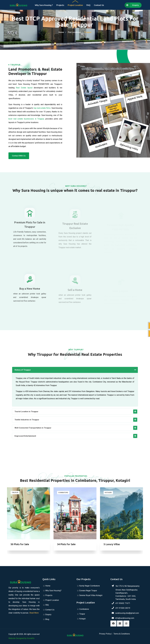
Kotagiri (108, 493)
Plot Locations (74, 32)
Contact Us (99, 5)
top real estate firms (42, 109)
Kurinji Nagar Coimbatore (90, 586)
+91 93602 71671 (123, 603)
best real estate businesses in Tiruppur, (26, 120)
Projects (60, 5)
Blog (47, 619)
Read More (34, 613)
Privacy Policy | (106, 634)
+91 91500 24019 (123, 608)
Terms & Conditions (122, 634)
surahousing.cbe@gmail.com (127, 613)
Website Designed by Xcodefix (21, 638)
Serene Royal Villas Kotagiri (91, 595)
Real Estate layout (24, 88)
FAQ (88, 5)
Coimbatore (63, 493)
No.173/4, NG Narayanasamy (126, 593)
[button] (75, 370)
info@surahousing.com (125, 618)
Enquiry (48, 614)
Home (61, 32)
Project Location (75, 5)
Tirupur (15, 493)
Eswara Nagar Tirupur (88, 591)
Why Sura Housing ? (44, 5)
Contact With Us (19, 156)
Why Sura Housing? (53, 591)
